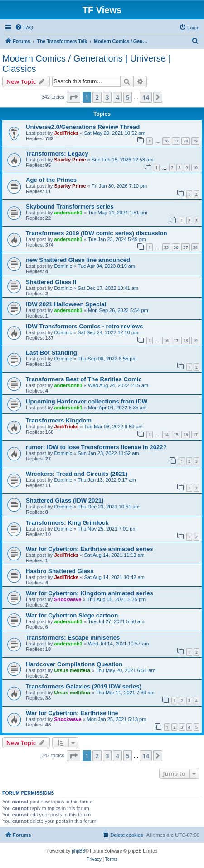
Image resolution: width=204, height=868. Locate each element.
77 (176, 141)
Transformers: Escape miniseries (73, 638)
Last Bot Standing (51, 353)
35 (166, 247)
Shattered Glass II (51, 282)
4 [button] (117, 97)
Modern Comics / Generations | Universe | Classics (87, 64)
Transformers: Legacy (57, 154)
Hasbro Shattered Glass (60, 571)
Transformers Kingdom (59, 420)
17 (176, 340)
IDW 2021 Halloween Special (66, 304)
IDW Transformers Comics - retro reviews (85, 326)
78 (185, 141)
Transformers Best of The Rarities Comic (84, 379)
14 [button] (146, 97)
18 (185, 340)
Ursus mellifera (72, 670)
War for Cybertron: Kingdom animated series (90, 593)
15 (176, 434)
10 (195, 168)
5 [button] (128, 97)
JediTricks (66, 133)
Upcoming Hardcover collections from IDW (87, 401)
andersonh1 (68, 213)
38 (195, 247)
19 (195, 340)
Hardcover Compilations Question (74, 664)
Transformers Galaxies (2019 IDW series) (84, 686)
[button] (73, 97)
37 (185, 247)
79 (195, 141)
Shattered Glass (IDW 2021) (65, 500)
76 (166, 141)
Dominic (63, 266)
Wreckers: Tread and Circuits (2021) (77, 474)
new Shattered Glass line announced (78, 260)
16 (166, 340)
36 (176, 247)
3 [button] (107, 97)
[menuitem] (24, 28)
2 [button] (97, 97)
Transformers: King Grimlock (67, 523)
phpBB (78, 851)
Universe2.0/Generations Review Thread (83, 127)
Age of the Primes (51, 180)
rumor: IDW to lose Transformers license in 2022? (96, 447)
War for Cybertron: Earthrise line (72, 713)
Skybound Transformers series (70, 206)
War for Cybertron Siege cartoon (72, 615)
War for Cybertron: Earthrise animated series (90, 549)
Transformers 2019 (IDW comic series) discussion (97, 233)
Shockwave (68, 599)
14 (166, 434)
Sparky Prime (70, 160)
